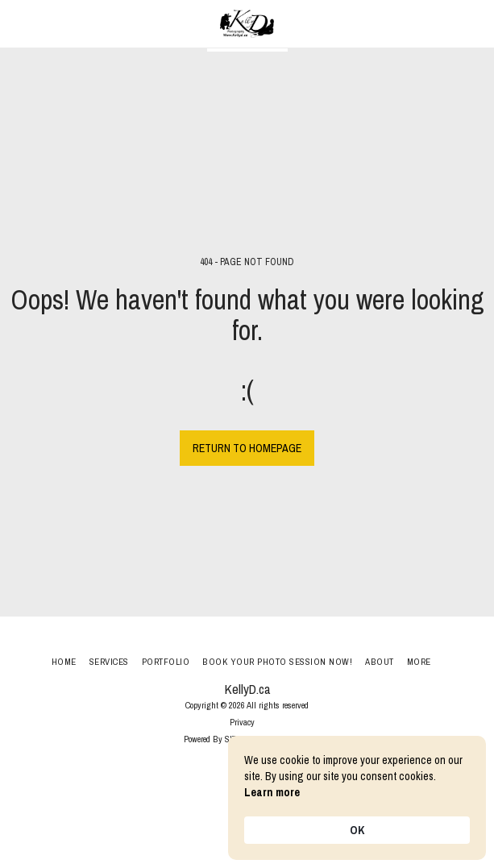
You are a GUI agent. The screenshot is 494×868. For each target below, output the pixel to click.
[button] (18, 23)
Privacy (242, 722)
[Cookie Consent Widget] (357, 798)
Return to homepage (247, 448)
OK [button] (357, 830)
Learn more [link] (272, 792)
